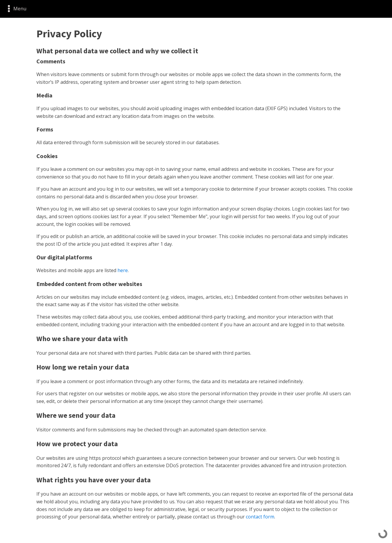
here (123, 270)
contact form (260, 517)
